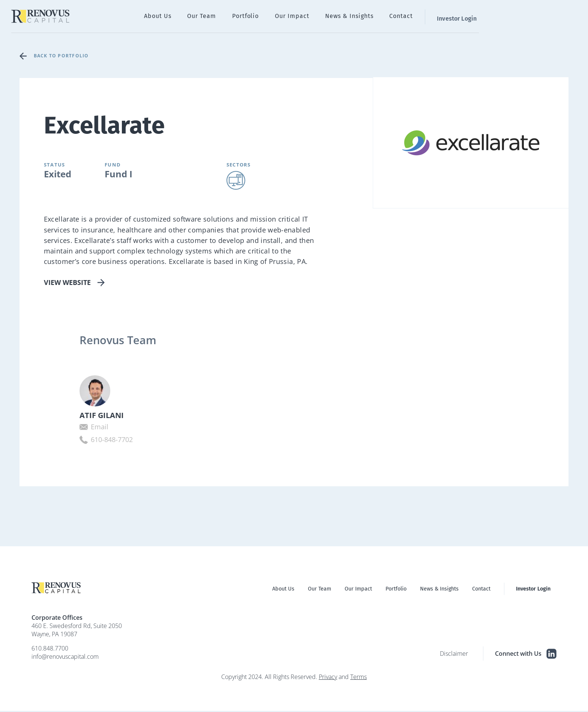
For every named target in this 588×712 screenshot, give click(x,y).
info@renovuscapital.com (65, 658)
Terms (358, 678)
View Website (67, 282)
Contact (498, 17)
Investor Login (551, 17)
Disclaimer (454, 655)
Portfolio (359, 17)
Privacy (328, 678)
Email (72, 428)
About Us (281, 17)
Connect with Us (526, 655)
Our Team (320, 17)
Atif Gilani (74, 416)
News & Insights (452, 17)
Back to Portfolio (63, 56)
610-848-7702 (84, 441)
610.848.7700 (50, 649)
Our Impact (400, 17)
